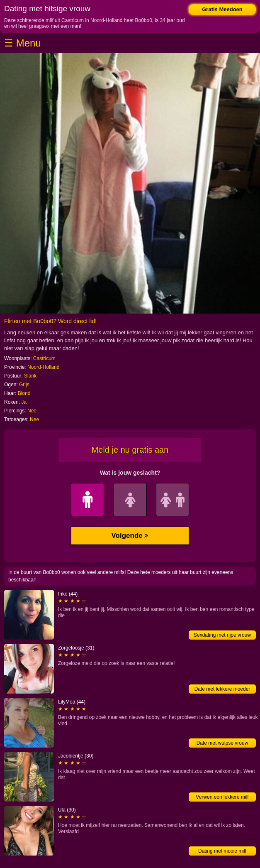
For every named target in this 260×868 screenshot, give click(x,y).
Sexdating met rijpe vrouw (222, 635)
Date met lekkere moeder (222, 689)
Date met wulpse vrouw (222, 743)
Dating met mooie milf (222, 851)
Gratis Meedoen (222, 9)
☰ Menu (23, 43)
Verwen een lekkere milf (222, 797)
